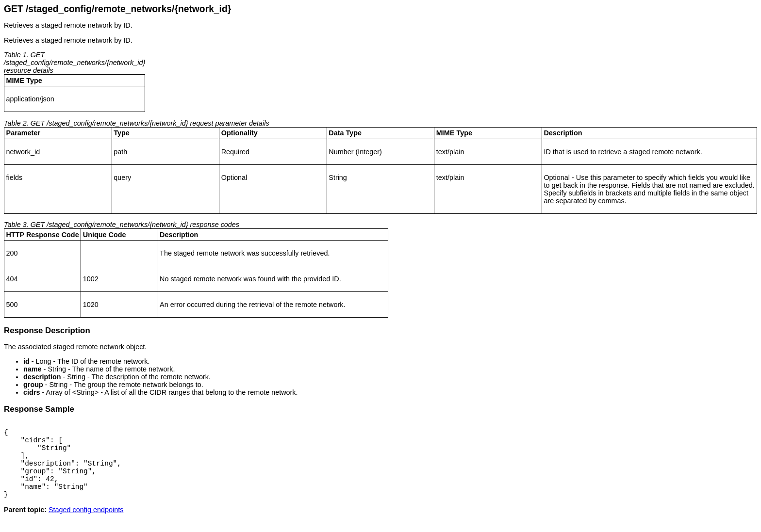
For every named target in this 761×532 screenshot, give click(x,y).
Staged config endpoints (86, 524)
